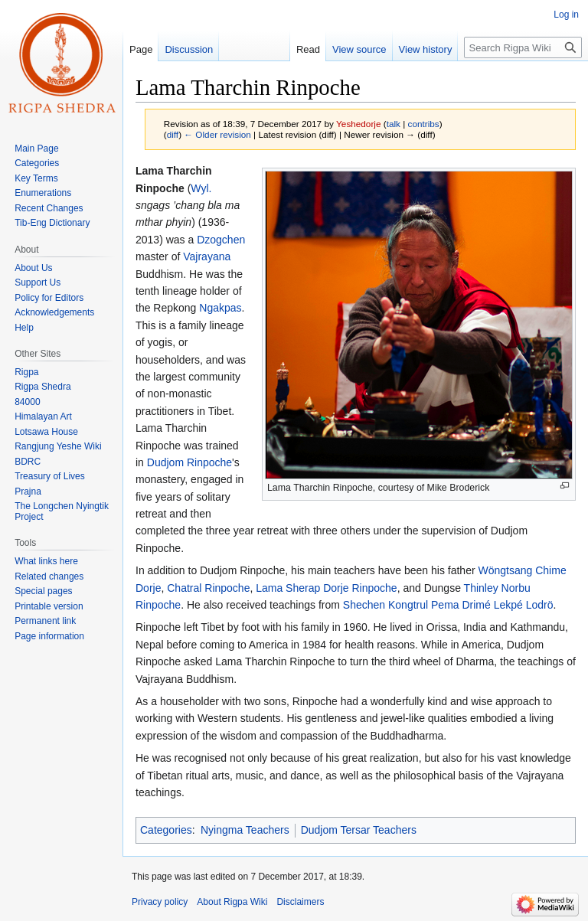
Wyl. (201, 188)
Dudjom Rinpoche (189, 462)
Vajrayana (207, 256)
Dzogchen (221, 240)
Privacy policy (160, 902)
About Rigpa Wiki (232, 902)
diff (173, 134)
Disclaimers (300, 902)
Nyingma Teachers (245, 830)
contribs (424, 124)
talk (394, 124)
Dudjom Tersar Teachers (359, 830)
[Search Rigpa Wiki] (523, 47)
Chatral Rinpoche (208, 588)
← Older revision (217, 134)
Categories (166, 830)
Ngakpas (220, 308)
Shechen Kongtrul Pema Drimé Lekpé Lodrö (448, 605)
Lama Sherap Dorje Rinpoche (326, 588)
